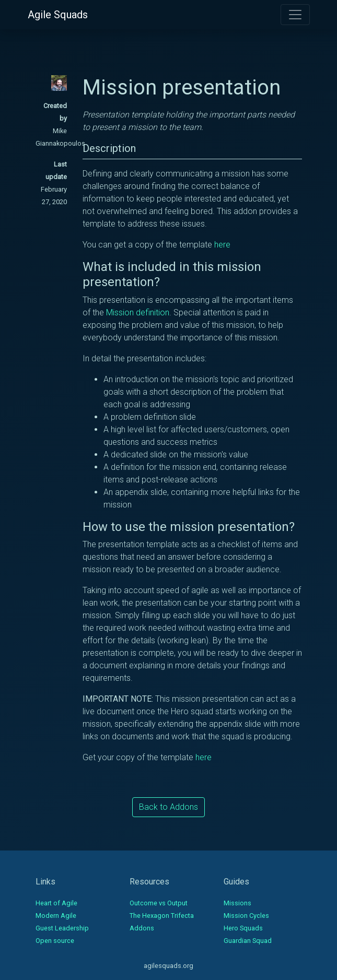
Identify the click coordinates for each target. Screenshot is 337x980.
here (222, 245)
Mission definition (138, 312)
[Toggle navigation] (295, 15)
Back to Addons (168, 807)
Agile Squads (58, 15)
